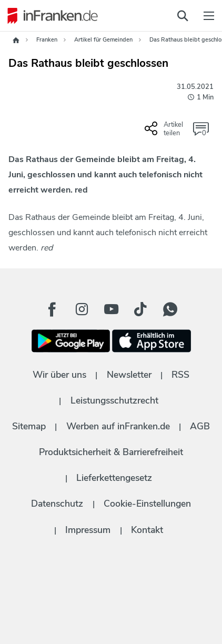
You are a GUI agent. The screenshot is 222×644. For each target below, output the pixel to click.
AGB (200, 426)
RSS (180, 375)
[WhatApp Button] (170, 309)
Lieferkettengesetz (114, 478)
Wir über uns (59, 375)
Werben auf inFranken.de (118, 426)
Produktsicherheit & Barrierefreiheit (111, 452)
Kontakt (147, 530)
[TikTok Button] (140, 309)
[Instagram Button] (82, 309)
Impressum (88, 530)
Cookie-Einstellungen (147, 504)
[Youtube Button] (111, 309)
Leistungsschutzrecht (114, 400)
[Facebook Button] (52, 309)
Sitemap (29, 426)
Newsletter (129, 375)
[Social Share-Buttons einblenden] (165, 133)
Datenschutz (57, 504)
